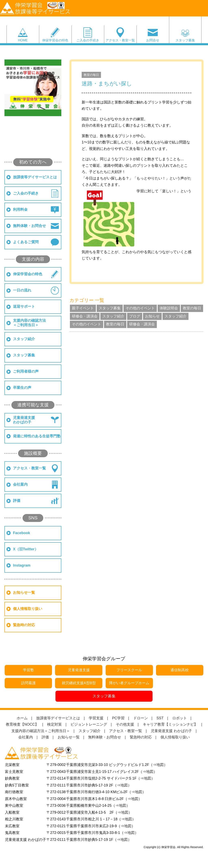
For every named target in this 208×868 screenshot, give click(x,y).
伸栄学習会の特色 (55, 40)
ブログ (135, 316)
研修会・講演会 (85, 316)
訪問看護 (28, 683)
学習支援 (96, 718)
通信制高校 (180, 670)
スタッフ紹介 (24, 339)
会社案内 (20, 484)
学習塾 (28, 670)
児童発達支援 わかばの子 (171, 731)
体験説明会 (169, 308)
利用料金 (20, 210)
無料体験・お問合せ (29, 226)
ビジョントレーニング (89, 724)
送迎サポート (24, 307)
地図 (160, 765)
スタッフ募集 (185, 35)
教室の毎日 (91, 75)
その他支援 (125, 724)
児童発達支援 (79, 670)
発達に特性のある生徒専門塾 (37, 436)
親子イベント (83, 308)
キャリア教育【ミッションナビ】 (170, 724)
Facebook (22, 533)
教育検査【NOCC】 (22, 724)
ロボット (180, 718)
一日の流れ (22, 290)
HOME (23, 40)
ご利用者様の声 (26, 371)
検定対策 (54, 724)
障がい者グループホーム (129, 683)
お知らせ (152, 316)
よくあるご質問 (26, 242)
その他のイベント (140, 308)
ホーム (22, 718)
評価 (17, 501)
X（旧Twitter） (26, 549)
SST (160, 718)
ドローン (141, 718)
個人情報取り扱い (28, 609)
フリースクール (129, 670)
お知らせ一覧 (24, 593)
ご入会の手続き (88, 40)
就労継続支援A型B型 (79, 683)
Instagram (22, 565)
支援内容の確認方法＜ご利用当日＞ (29, 323)
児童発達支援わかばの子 (24, 420)
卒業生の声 (22, 388)
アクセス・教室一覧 (120, 40)
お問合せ (153, 40)
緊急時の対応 (24, 625)
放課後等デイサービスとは (35, 177)
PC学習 (118, 718)
